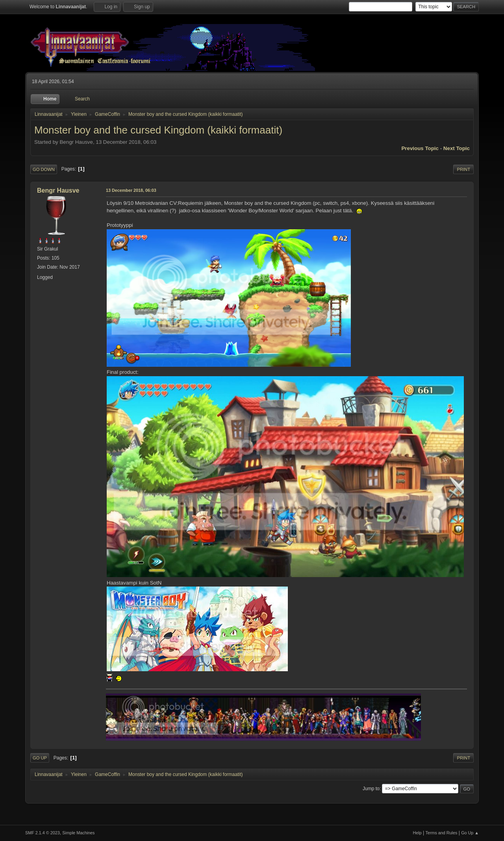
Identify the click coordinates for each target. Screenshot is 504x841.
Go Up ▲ (470, 833)
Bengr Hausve (58, 190)
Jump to (371, 789)
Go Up (40, 758)
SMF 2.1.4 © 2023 (43, 833)
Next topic (457, 148)
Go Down (44, 169)
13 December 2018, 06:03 (131, 190)
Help (417, 833)
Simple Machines (78, 833)
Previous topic (420, 148)
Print (463, 169)
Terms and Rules (442, 833)
